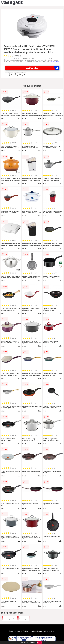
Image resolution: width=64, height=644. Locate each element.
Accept (40, 642)
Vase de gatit (24, 619)
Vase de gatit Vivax (10, 619)
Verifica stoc (42, 68)
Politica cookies (49, 631)
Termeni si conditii (15, 631)
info (19, 118)
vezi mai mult (55, 61)
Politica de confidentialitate (33, 631)
